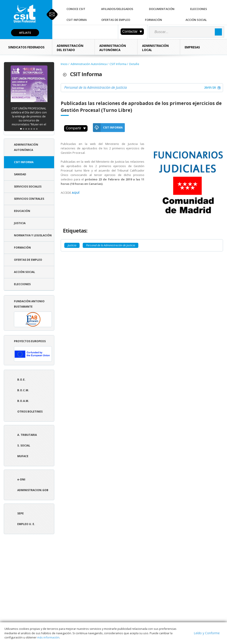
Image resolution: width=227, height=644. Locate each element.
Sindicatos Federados (26, 47)
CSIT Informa (77, 20)
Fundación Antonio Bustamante (33, 313)
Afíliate (25, 33)
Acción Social (196, 20)
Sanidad (20, 174)
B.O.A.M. (23, 401)
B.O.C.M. (23, 390)
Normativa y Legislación (33, 235)
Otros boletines (30, 412)
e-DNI (21, 479)
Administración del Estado (70, 48)
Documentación (162, 9)
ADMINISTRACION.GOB (33, 490)
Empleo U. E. (26, 524)
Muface (23, 456)
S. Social (24, 445)
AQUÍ (76, 193)
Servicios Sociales (28, 187)
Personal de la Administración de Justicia (96, 87)
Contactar (132, 31)
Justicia (20, 223)
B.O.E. (21, 380)
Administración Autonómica (113, 48)
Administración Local (155, 48)
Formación (154, 20)
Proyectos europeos (33, 351)
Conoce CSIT (76, 9)
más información (48, 637)
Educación (22, 211)
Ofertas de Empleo (116, 20)
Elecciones (199, 9)
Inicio (64, 64)
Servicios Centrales (29, 199)
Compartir (76, 128)
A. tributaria (27, 435)
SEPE (21, 513)
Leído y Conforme (207, 633)
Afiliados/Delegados (117, 9)
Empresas (192, 47)
